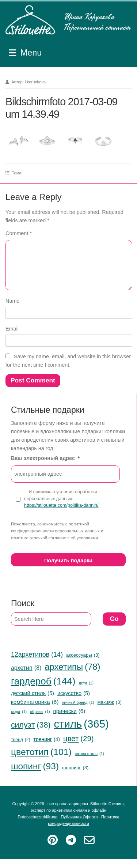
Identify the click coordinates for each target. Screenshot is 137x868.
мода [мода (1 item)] (19, 720)
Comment (19, 233)
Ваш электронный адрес (45, 467)
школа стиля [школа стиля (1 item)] (90, 763)
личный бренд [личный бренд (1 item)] (78, 711)
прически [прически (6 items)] (69, 720)
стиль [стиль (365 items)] (81, 733)
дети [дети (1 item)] (86, 692)
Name (12, 310)
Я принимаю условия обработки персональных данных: (61, 508)
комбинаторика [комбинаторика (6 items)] (35, 711)
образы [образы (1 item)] (40, 720)
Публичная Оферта (79, 826)
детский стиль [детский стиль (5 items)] (33, 702)
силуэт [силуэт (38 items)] (31, 734)
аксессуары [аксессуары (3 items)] (83, 664)
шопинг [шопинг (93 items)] (35, 775)
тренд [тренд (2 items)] (21, 749)
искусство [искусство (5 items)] (74, 702)
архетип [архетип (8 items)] (26, 677)
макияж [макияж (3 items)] (110, 711)
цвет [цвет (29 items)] (79, 748)
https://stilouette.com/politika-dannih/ (61, 514)
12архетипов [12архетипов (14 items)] (37, 663)
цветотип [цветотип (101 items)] (41, 761)
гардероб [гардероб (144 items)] (43, 690)
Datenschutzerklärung (37, 826)
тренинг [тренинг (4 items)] (47, 748)
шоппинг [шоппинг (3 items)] (75, 776)
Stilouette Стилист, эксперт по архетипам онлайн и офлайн (68, 20)
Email (12, 337)
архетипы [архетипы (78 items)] (72, 676)
